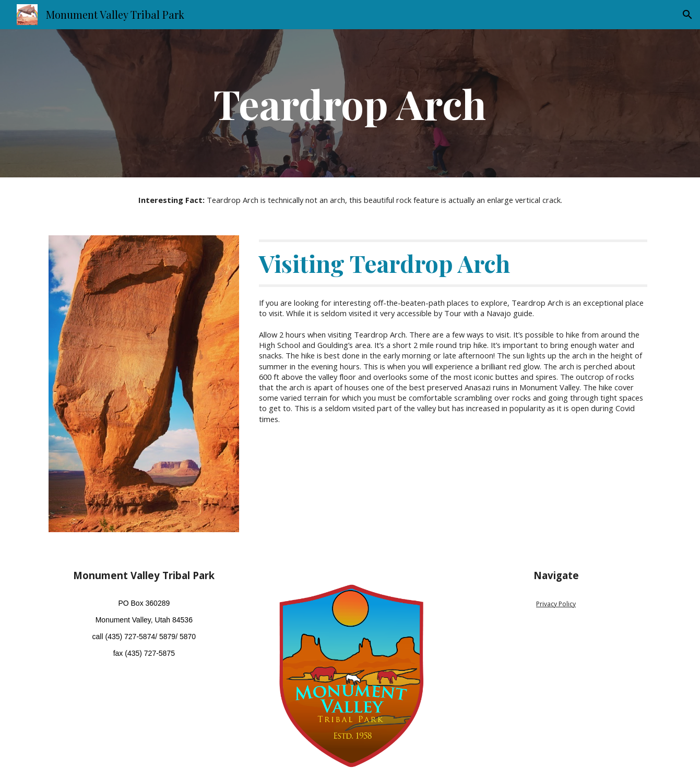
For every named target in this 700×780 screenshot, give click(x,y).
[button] (687, 15)
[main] (350, 103)
